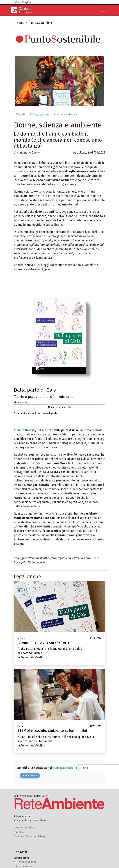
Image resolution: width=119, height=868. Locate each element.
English (27, 2)
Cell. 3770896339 (22, 866)
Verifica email (30, 776)
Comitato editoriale (24, 828)
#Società (20, 114)
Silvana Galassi (22, 402)
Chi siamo (19, 832)
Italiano (18, 2)
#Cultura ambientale (65, 114)
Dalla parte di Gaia (35, 390)
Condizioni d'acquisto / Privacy (29, 836)
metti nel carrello (59, 407)
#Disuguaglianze (39, 114)
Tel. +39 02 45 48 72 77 (25, 862)
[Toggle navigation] (103, 10)
